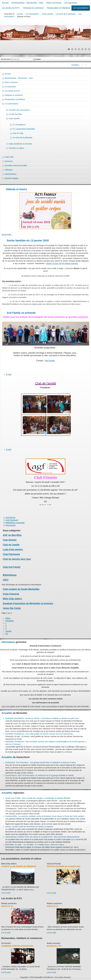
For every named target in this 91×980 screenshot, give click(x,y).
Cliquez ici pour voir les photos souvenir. (62, 263)
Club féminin (10, 517)
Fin (7, 634)
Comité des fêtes (15, 114)
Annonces (9, 161)
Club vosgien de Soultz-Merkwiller (21, 589)
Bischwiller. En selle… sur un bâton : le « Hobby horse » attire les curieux (35, 845)
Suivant (8, 631)
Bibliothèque (10, 575)
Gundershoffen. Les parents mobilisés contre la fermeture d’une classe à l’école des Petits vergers (45, 816)
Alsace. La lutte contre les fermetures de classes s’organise (29, 827)
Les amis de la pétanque (22, 137)
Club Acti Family (12, 567)
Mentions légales (12, 178)
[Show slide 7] (89, 49)
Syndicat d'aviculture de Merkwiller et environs (28, 603)
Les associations (81, 8)
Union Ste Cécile (12, 608)
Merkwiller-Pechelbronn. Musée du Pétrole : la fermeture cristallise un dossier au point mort (42, 718)
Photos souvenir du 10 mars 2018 (64, 866)
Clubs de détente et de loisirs (20, 144)
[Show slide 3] (76, 49)
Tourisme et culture (16, 148)
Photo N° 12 (53, 906)
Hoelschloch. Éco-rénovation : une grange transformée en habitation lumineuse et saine (41, 762)
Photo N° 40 (7, 906)
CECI (6, 580)
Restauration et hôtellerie (58, 8)
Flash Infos (9, 157)
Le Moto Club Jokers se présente (19, 866)
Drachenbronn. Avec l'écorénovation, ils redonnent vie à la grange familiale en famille (39, 775)
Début (8, 618)
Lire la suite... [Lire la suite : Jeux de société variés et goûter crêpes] (7, 234)
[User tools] (2, 370)
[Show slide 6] (86, 49)
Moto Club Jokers (12, 599)
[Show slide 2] (72, 49)
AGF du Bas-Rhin (12, 535)
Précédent (10, 621)
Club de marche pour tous (17, 559)
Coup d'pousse (11, 594)
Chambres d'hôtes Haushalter (17, 946)
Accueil (5, 3)
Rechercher (6, 59)
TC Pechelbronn (19, 125)
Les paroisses (71, 3)
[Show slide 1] (69, 49)
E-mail (9, 374)
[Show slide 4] (79, 49)
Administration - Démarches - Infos (28, 3)
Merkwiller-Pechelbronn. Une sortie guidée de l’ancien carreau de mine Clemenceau (39, 734)
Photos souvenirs (9, 903)
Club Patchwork (12, 520)
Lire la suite (6, 893)
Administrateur (11, 174)
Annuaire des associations (19, 110)
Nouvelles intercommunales (16, 165)
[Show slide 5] (82, 49)
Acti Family (50, 361)
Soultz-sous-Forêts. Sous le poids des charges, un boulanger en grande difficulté (38, 798)
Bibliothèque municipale (15, 523)
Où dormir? (6, 943)
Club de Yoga (18, 133)
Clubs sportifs (14, 118)
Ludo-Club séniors (13, 550)
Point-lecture (11, 525)
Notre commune (54, 3)
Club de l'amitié (11, 545)
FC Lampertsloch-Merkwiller (24, 129)
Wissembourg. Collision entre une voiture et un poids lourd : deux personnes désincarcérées (42, 837)
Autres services (54, 943)
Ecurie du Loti (54, 946)
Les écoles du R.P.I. (11, 8)
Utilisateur (9, 170)
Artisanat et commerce (33, 8)
